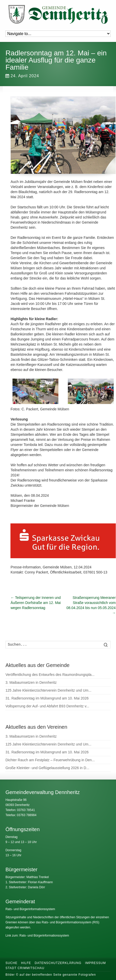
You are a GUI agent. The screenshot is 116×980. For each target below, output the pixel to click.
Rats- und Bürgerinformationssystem (30, 909)
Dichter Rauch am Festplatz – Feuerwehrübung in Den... (50, 760)
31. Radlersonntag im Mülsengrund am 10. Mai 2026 (47, 698)
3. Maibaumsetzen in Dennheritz (31, 682)
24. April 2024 (22, 76)
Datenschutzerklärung (58, 963)
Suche (11, 963)
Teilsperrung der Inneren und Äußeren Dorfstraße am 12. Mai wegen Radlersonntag (36, 603)
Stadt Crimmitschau (25, 968)
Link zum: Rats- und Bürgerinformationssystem (37, 936)
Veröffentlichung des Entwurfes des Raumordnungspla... (50, 675)
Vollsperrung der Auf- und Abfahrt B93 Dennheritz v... (47, 706)
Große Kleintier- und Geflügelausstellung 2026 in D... (47, 768)
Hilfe (26, 963)
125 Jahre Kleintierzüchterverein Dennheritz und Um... (48, 690)
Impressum (96, 963)
